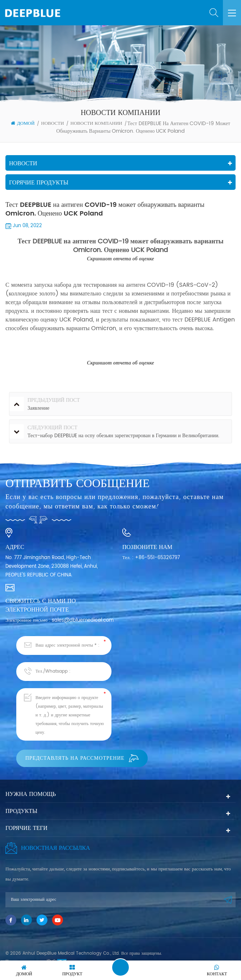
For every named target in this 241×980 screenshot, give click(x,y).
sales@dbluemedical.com (83, 620)
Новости (53, 123)
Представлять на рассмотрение (82, 758)
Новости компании (96, 123)
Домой (23, 124)
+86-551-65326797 (157, 558)
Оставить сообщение (120, 967)
